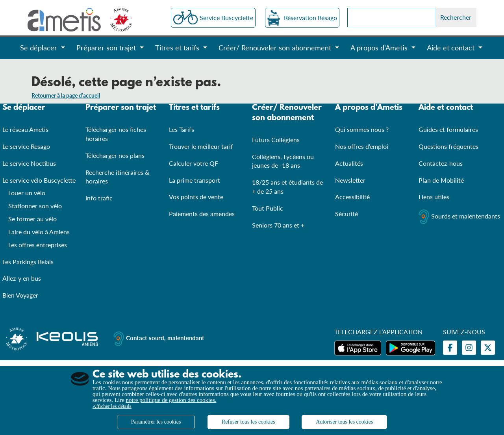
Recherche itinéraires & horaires (117, 177)
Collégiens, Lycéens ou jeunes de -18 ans (283, 161)
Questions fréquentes (448, 146)
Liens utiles (434, 197)
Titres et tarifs (194, 108)
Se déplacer (24, 108)
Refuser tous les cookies (248, 422)
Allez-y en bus (22, 279)
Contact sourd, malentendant (159, 339)
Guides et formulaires (448, 129)
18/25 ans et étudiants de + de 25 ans (287, 187)
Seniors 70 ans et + (278, 225)
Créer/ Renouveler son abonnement (287, 113)
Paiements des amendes (202, 214)
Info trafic (99, 198)
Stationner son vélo (35, 206)
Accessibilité (352, 197)
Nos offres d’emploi (362, 146)
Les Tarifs (182, 129)
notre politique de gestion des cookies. (171, 400)
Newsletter (350, 180)
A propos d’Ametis (369, 108)
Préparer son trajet (121, 108)
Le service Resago (26, 146)
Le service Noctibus (29, 163)
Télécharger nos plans (115, 155)
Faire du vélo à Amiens (39, 232)
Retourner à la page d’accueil (66, 95)
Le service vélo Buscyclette (39, 180)
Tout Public (268, 208)
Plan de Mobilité (441, 180)
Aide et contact (446, 108)
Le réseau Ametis (25, 129)
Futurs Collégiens (276, 140)
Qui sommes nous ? (362, 129)
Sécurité (346, 214)
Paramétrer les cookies (156, 422)
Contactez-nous (441, 163)
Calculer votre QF (194, 163)
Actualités (349, 163)
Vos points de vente (196, 197)
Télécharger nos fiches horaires (116, 134)
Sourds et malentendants (459, 217)
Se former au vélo (32, 219)
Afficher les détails (112, 406)
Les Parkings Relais (28, 262)
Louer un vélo (27, 193)
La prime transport (195, 180)
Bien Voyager (20, 295)
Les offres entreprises (38, 245)
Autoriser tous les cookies (344, 422)
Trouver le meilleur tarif (201, 146)
